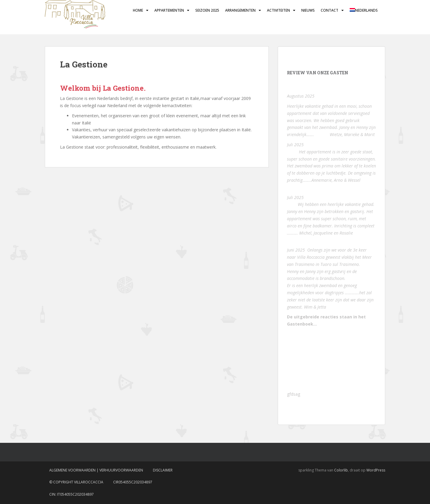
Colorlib (341, 470)
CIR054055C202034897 (133, 482)
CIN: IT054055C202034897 (72, 494)
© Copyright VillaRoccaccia (76, 482)
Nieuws (308, 10)
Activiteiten (278, 10)
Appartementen (169, 10)
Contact (330, 10)
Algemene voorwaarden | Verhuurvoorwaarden (96, 470)
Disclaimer (163, 470)
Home (138, 10)
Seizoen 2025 (207, 10)
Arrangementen (240, 10)
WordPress (376, 470)
